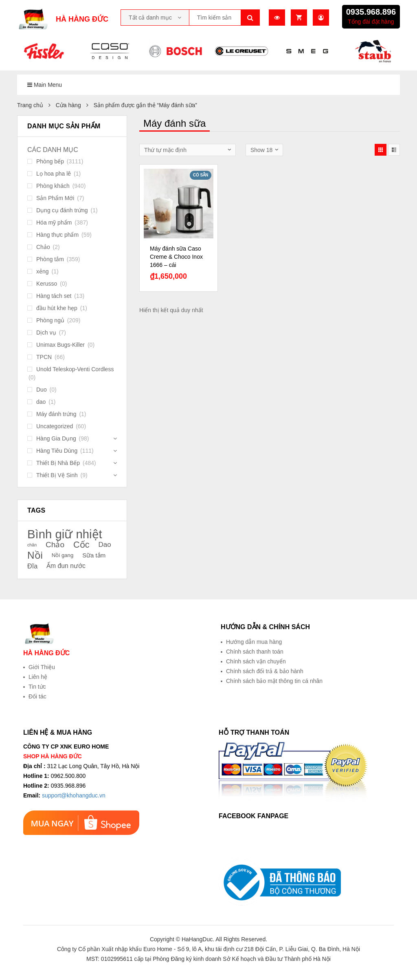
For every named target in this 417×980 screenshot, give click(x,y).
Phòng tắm (50, 259)
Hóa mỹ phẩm (54, 222)
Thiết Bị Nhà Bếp (58, 463)
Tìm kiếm (250, 18)
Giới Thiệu (42, 667)
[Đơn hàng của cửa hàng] (188, 150)
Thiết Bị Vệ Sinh (57, 475)
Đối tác (37, 696)
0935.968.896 (371, 12)
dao (41, 402)
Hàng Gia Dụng (56, 438)
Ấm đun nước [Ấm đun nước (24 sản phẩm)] (66, 566)
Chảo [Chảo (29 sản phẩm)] (55, 545)
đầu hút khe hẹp (57, 308)
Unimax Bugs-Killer (60, 345)
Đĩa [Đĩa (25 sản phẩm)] (32, 566)
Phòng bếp (50, 161)
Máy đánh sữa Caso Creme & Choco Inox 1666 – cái (176, 257)
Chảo (43, 247)
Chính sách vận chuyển (256, 661)
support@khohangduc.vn (74, 795)
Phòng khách (53, 186)
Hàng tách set (54, 296)
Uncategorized (55, 426)
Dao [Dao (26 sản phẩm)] (104, 545)
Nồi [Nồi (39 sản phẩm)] (35, 555)
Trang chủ (30, 105)
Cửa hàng (68, 105)
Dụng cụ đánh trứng (62, 210)
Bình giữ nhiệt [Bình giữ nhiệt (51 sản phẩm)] (65, 534)
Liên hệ (38, 677)
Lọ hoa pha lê (54, 174)
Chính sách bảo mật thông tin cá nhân (274, 681)
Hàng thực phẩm (57, 235)
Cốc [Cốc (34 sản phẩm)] (81, 545)
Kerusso (47, 284)
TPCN (44, 357)
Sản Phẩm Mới (55, 198)
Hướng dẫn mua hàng (254, 642)
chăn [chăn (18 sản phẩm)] (32, 545)
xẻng (43, 271)
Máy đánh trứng (56, 414)
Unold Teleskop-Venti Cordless (75, 369)
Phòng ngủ (50, 320)
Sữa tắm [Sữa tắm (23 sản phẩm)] (94, 555)
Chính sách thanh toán (255, 652)
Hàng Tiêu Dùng (57, 451)
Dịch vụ (46, 333)
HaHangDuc (197, 939)
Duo (42, 390)
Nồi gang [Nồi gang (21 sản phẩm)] (63, 555)
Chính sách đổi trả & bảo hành (265, 671)
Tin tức (37, 687)
